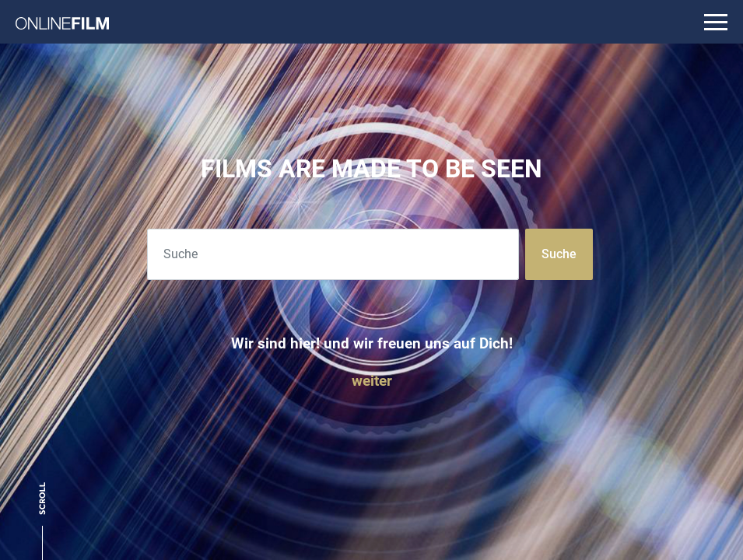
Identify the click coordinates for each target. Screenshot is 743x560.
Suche (559, 254)
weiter (372, 381)
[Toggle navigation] (716, 22)
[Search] (333, 254)
